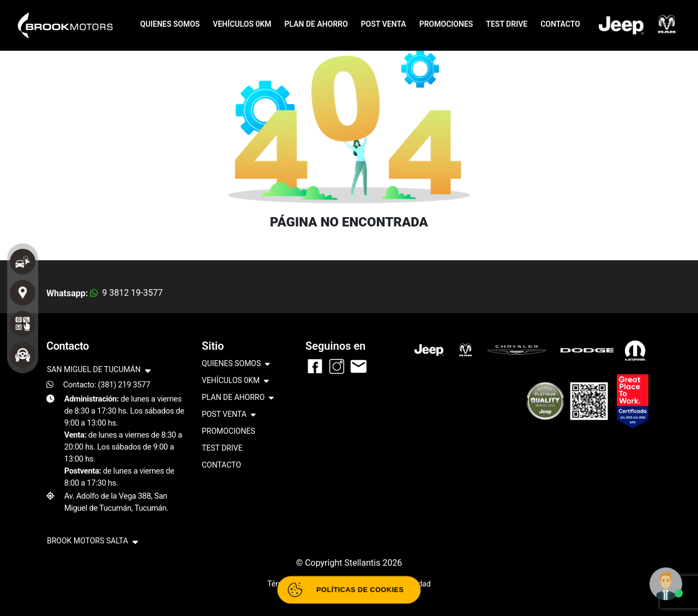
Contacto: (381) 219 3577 (107, 385)
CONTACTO (560, 24)
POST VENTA (384, 24)
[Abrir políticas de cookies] (349, 590)
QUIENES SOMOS (170, 24)
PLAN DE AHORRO (316, 24)
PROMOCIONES (446, 24)
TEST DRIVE (507, 24)
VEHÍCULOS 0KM (242, 24)
